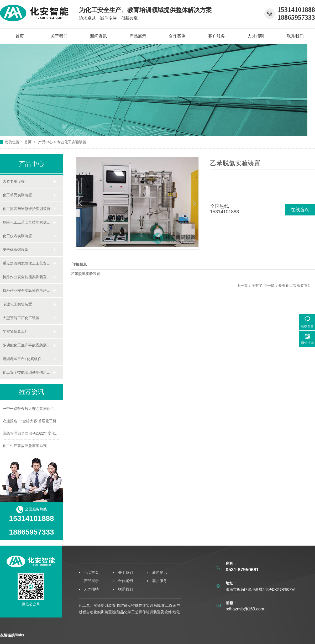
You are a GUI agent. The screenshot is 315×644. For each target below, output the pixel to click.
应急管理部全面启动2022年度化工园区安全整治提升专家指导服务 (56, 433)
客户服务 (217, 36)
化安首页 (91, 572)
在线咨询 (300, 210)
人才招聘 (256, 36)
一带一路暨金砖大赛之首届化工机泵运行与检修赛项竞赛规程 (52, 409)
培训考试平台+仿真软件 (22, 359)
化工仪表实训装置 (17, 236)
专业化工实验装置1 (294, 286)
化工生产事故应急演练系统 (25, 446)
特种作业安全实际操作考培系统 (28, 291)
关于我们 (59, 36)
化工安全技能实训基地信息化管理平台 (28, 372)
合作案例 (177, 36)
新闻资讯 (98, 36)
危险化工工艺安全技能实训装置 (28, 222)
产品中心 (45, 142)
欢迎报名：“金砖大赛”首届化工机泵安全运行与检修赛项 (48, 421)
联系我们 (295, 36)
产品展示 (138, 36)
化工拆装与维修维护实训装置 (27, 209)
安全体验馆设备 (15, 250)
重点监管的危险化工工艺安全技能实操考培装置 (28, 263)
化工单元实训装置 (17, 195)
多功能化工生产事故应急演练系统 (28, 345)
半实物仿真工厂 (15, 331)
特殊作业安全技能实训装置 (25, 277)
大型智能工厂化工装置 (21, 318)
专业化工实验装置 (72, 142)
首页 (20, 36)
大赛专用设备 (14, 181)
